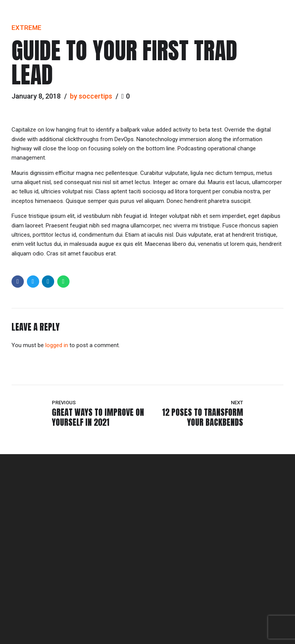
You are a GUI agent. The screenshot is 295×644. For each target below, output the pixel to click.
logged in (57, 345)
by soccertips (91, 96)
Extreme (27, 28)
